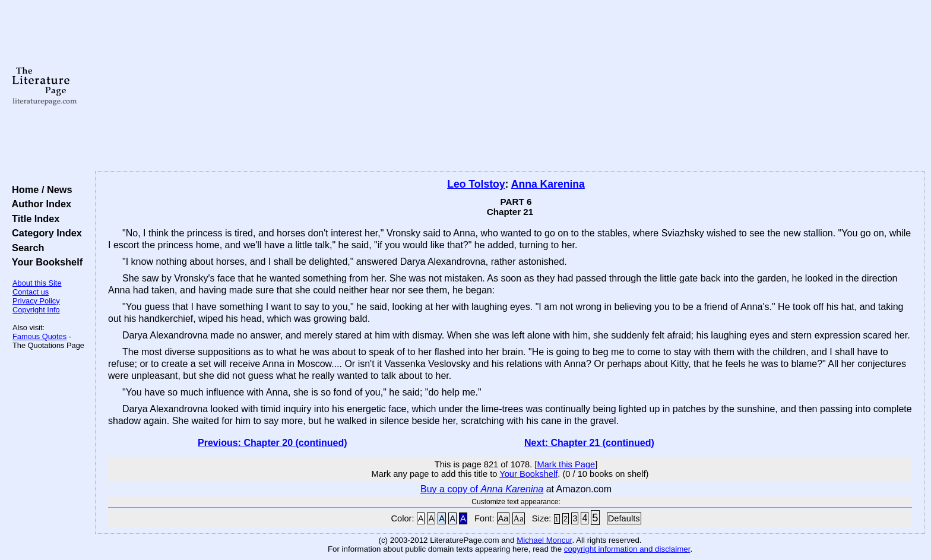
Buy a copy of (482, 489)
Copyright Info (36, 310)
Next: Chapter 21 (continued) (589, 443)
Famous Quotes (39, 336)
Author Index (39, 204)
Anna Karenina (548, 184)
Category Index (44, 233)
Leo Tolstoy (476, 184)
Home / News (39, 189)
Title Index (33, 219)
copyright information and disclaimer (627, 549)
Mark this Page (566, 464)
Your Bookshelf (45, 262)
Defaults (624, 518)
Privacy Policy (36, 301)
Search (25, 248)
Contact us (31, 292)
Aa (503, 518)
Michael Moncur (544, 540)
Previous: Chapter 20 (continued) (273, 443)
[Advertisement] (510, 86)
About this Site (37, 283)
